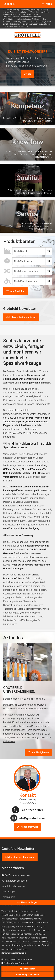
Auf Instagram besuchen (14, 881)
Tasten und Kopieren (14, 422)
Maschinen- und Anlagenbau (18, 517)
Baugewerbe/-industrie (15, 521)
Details (27, 74)
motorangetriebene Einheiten (35, 383)
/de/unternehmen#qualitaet (28, 180)
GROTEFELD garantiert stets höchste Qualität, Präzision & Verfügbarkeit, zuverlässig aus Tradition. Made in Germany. (27, 24)
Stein (41, 473)
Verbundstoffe (11, 477)
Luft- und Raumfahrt (41, 513)
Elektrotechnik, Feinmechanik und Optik (24, 506)
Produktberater (19, 241)
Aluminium (41, 465)
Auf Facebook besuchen (17, 875)
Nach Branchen (22, 251)
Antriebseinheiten (12, 582)
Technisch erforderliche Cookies (18, 961)
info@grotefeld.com (32, 818)
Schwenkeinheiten (13, 605)
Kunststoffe (15, 473)
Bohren (30, 418)
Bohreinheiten (23, 586)
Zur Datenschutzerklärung (14, 954)
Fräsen (38, 418)
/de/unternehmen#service (28, 216)
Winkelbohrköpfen (31, 613)
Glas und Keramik (42, 509)
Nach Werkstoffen (23, 261)
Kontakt (28, 795)
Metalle (27, 473)
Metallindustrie (42, 517)
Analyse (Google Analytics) (16, 964)
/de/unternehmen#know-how (28, 144)
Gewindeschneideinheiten (16, 594)
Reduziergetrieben (12, 601)
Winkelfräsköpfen (34, 616)
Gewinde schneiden (37, 422)
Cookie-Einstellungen (27, 903)
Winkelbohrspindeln (13, 616)
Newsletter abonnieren (13, 886)
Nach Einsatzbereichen (26, 271)
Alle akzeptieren (28, 970)
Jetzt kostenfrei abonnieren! (21, 317)
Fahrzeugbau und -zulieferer (18, 509)
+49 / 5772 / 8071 (32, 810)
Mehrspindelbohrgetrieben (30, 597)
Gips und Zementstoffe (34, 469)
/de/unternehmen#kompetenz (28, 108)
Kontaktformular (29, 827)
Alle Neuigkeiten (40, 752)
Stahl (34, 473)
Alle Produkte (17, 291)
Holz (6, 473)
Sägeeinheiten (30, 601)
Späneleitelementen (33, 605)
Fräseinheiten (25, 590)
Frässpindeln (40, 590)
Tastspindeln (10, 609)
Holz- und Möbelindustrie (16, 513)
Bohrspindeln (10, 590)
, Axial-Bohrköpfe (30, 582)
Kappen (7, 425)
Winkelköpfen (10, 620)
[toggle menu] (47, 4)
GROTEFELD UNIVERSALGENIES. (19, 690)
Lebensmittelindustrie (39, 521)
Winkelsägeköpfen (31, 620)
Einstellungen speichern (28, 976)
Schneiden (24, 425)
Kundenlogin (8, 892)
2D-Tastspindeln (33, 578)
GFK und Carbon (12, 469)
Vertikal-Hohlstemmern (29, 609)
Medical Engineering (18, 525)
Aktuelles (13, 638)
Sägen (46, 418)
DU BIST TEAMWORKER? (28, 51)
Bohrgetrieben (38, 586)
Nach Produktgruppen (26, 281)
